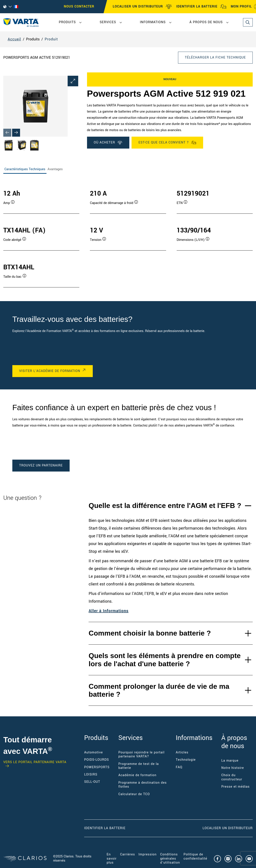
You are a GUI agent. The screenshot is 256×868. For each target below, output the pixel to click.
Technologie (186, 760)
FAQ (179, 767)
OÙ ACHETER (108, 143)
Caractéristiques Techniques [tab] (25, 169)
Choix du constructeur (232, 777)
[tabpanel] (128, 234)
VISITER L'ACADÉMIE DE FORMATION (50, 371)
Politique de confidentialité (195, 856)
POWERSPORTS (97, 767)
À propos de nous (206, 22)
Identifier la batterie (105, 828)
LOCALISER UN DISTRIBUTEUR (142, 7)
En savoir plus (112, 859)
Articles (182, 752)
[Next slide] (16, 133)
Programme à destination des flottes (142, 785)
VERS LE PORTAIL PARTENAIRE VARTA (35, 762)
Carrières (127, 854)
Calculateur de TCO (134, 794)
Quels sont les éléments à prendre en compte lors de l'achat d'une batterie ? (165, 660)
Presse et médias (235, 787)
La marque (230, 761)
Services (108, 22)
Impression (147, 854)
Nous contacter (79, 7)
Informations (153, 22)
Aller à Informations (109, 611)
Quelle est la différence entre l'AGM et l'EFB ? (165, 506)
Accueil (14, 39)
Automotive (94, 752)
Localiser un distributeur (228, 828)
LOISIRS (91, 775)
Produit (51, 39)
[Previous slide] (7, 133)
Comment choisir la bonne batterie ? (150, 633)
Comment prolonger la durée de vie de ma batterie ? (159, 690)
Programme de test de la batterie (139, 766)
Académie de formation (137, 775)
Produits (67, 22)
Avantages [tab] (55, 169)
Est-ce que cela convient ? (167, 143)
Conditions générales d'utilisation (170, 859)
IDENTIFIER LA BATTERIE (201, 7)
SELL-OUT (92, 782)
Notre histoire (233, 768)
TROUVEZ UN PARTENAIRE (41, 465)
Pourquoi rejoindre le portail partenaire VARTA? (141, 754)
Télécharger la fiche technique (215, 58)
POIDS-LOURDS (97, 760)
